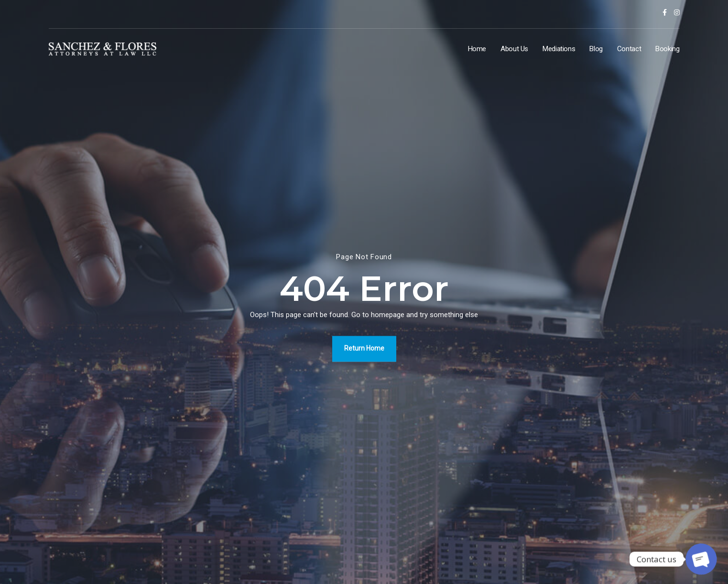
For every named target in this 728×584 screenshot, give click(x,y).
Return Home (364, 348)
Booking (667, 49)
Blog (596, 49)
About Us (514, 49)
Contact (629, 49)
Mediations (559, 49)
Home (477, 49)
